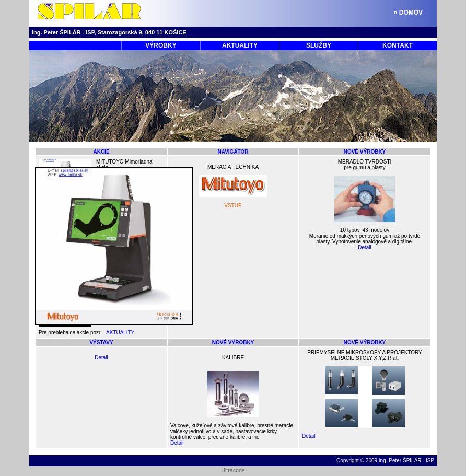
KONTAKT (398, 45)
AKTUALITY (240, 45)
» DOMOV (408, 13)
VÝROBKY (161, 45)
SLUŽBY (319, 45)
